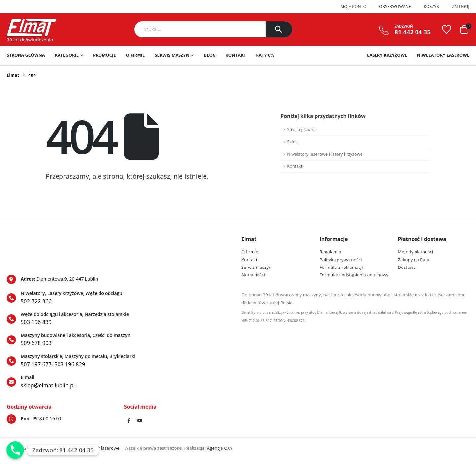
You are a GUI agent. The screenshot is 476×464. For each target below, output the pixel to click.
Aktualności (253, 275)
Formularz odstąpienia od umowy (354, 275)
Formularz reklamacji (341, 267)
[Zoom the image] (36, 239)
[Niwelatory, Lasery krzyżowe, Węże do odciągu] (121, 298)
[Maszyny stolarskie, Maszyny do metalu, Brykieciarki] (121, 361)
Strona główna (26, 55)
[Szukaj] (279, 29)
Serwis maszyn (172, 55)
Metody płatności (415, 252)
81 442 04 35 (413, 32)
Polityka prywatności (341, 260)
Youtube (140, 421)
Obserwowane (395, 6)
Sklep (292, 142)
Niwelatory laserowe (443, 55)
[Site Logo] (31, 28)
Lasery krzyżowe (387, 55)
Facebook (129, 421)
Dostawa (407, 267)
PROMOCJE (104, 55)
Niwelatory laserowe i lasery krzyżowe (325, 154)
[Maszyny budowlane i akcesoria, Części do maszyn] (121, 340)
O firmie (136, 55)
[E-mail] (121, 382)
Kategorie (67, 55)
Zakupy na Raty (413, 260)
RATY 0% (265, 55)
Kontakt (236, 55)
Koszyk (431, 6)
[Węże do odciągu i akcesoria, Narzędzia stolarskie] (121, 319)
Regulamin (331, 252)
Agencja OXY (220, 448)
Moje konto (354, 6)
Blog (210, 55)
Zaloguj (461, 6)
